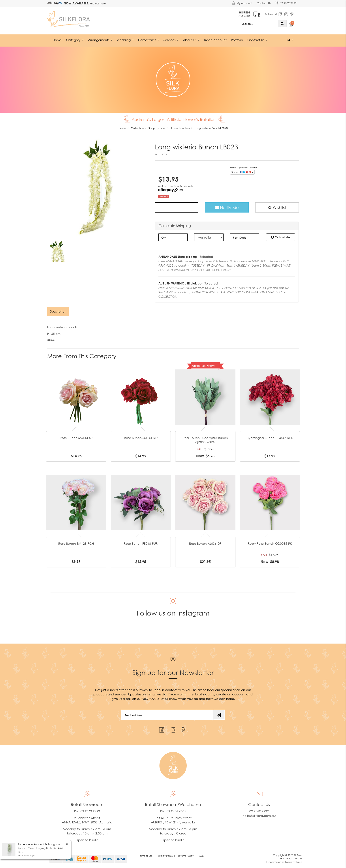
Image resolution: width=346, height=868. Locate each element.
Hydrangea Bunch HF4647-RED (270, 438)
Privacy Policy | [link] (166, 856)
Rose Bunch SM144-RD (141, 438)
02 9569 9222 (286, 2)
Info (181, 189)
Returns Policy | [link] (187, 856)
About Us (191, 40)
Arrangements (100, 40)
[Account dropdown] (242, 3)
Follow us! (271, 14)
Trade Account (215, 40)
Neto (299, 862)
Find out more (97, 3)
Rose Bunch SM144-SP (76, 438)
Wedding (125, 40)
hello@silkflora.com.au (259, 815)
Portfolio (237, 40)
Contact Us (264, 3)
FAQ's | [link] (202, 856)
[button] (277, 207)
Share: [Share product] (242, 172)
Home (57, 40)
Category (75, 40)
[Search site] (282, 23)
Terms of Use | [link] (147, 856)
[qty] (173, 237)
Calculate (281, 237)
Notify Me (227, 207)
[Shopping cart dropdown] (291, 25)
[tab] (58, 311)
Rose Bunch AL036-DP (205, 543)
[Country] (209, 237)
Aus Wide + (249, 13)
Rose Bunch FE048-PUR (141, 543)
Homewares (149, 40)
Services (171, 40)
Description (58, 311)
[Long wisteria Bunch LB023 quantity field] (177, 207)
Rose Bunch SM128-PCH (76, 543)
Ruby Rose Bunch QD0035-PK (270, 543)
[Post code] (245, 237)
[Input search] (258, 23)
